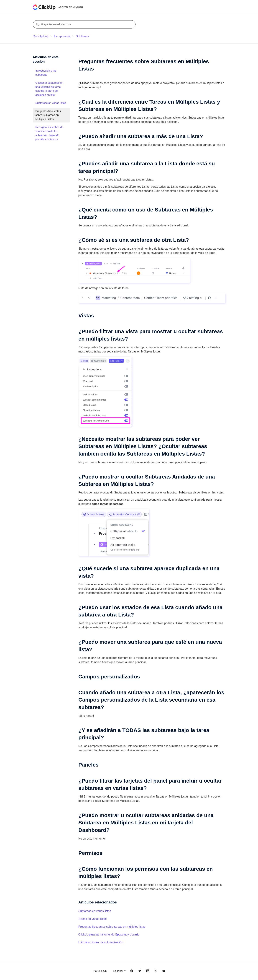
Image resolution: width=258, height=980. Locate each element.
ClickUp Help (41, 36)
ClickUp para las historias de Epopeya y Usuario (109, 935)
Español (120, 971)
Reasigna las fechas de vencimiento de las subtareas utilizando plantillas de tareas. (49, 133)
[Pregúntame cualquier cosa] (85, 24)
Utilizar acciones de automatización (101, 942)
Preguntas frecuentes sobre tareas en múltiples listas (112, 927)
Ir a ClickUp (100, 971)
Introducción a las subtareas (46, 73)
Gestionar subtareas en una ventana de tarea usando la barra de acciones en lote (49, 89)
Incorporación (62, 36)
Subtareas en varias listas (95, 911)
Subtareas (82, 36)
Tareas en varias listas (93, 919)
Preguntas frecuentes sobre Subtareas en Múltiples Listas (48, 115)
